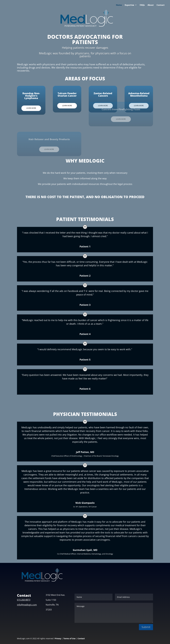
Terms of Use (69, 638)
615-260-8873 (24, 600)
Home (119, 5)
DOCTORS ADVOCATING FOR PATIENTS (85, 39)
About (151, 5)
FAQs (142, 5)
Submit (146, 627)
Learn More (26, 108)
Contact (161, 5)
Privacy (58, 638)
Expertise (129, 5)
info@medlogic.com (27, 605)
